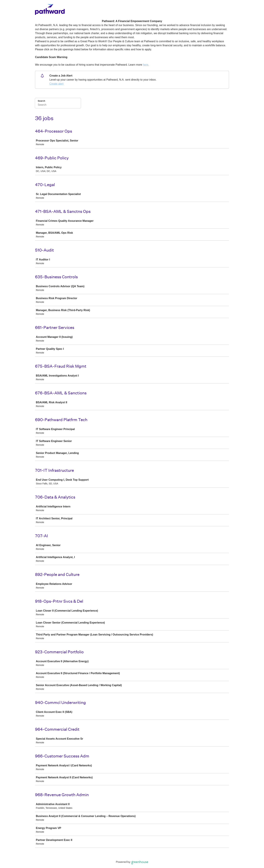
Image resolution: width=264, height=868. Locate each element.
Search (41, 101)
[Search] (58, 105)
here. (146, 65)
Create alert (56, 84)
